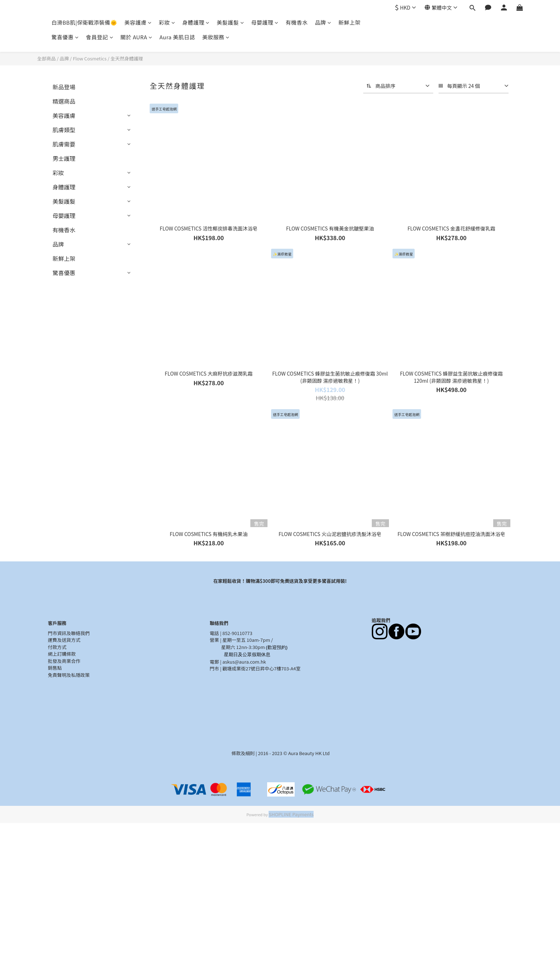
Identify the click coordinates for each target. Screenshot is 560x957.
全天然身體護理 (127, 58)
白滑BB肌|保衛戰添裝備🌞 (84, 22)
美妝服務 (216, 37)
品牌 (323, 22)
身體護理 (196, 22)
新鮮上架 (349, 22)
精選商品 (64, 101)
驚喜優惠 (65, 37)
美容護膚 (138, 22)
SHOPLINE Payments (291, 814)
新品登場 (64, 87)
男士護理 (64, 158)
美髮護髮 (231, 22)
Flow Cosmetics (90, 58)
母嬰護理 (265, 22)
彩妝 (167, 22)
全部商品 (46, 58)
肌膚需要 (64, 144)
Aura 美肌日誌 (177, 37)
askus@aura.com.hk (244, 662)
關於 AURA (136, 37)
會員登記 (100, 37)
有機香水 (297, 22)
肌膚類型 (64, 130)
